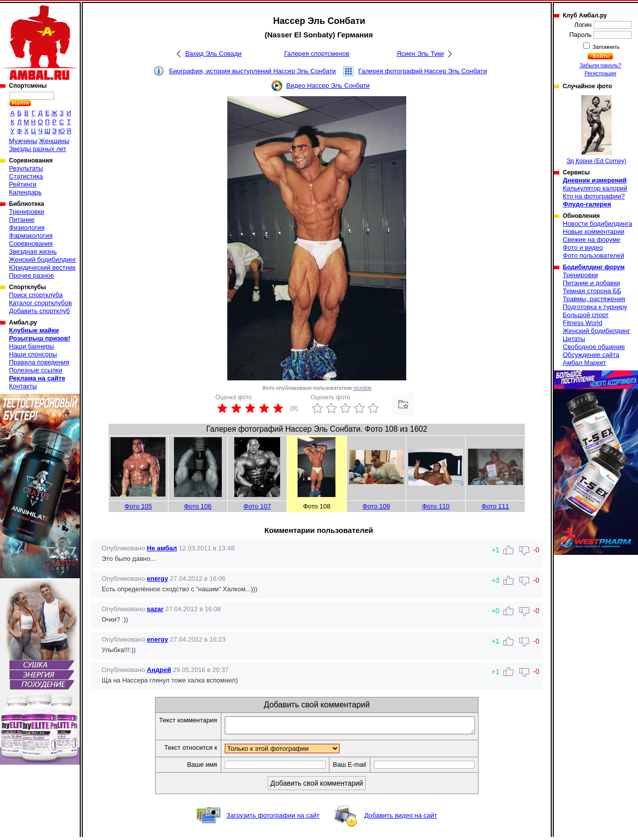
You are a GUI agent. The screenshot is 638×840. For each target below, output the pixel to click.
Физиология (27, 228)
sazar (155, 609)
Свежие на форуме (592, 240)
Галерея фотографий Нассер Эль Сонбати (423, 71)
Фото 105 (138, 506)
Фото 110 (436, 506)
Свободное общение (594, 347)
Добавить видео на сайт (401, 818)
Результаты (26, 168)
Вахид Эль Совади (213, 54)
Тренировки (26, 212)
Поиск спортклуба (36, 295)
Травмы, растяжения (594, 299)
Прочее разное (31, 275)
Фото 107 (257, 506)
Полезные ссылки (36, 370)
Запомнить (606, 47)
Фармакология (31, 236)
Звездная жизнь (33, 252)
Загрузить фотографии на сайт (273, 818)
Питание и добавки (591, 283)
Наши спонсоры (33, 354)
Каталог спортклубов (40, 303)
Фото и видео (583, 248)
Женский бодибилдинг (43, 259)
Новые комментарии (594, 232)
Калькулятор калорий (595, 188)
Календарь (25, 192)
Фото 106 (198, 506)
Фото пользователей (593, 255)
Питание (22, 220)
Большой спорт (586, 315)
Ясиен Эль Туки (420, 54)
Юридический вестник (42, 267)
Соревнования (31, 244)
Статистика (26, 176)
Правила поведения (39, 362)
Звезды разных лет (38, 149)
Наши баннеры (31, 346)
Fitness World (582, 323)
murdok (363, 388)
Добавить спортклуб (39, 311)
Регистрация (600, 73)
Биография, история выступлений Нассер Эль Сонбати (252, 71)
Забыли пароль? (601, 65)
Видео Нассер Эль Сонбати (328, 85)
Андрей (159, 670)
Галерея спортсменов (317, 54)
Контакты (23, 386)
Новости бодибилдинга (597, 224)
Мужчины (23, 141)
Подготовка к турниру (595, 307)
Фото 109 (376, 506)
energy (158, 579)
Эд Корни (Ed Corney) (596, 130)
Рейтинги (23, 184)
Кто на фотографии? (594, 196)
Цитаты (574, 339)
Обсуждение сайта (591, 355)
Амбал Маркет (584, 363)
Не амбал (162, 548)
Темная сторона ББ (592, 291)
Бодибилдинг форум (594, 267)
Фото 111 (495, 506)
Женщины (54, 141)
